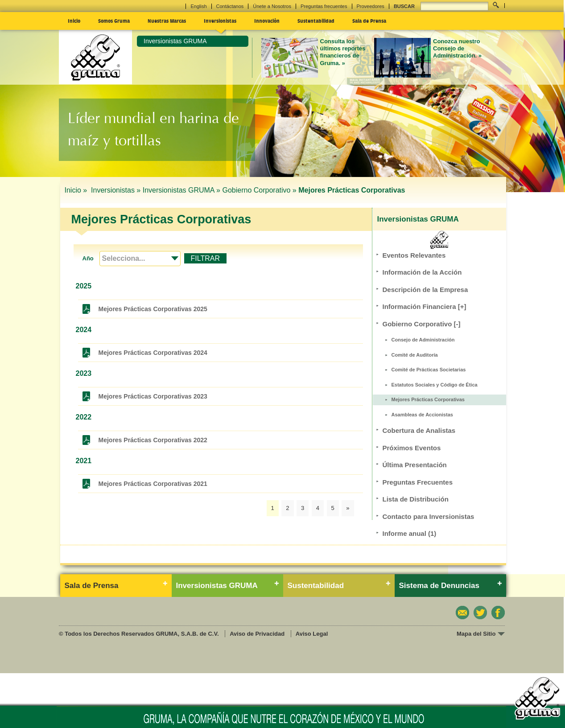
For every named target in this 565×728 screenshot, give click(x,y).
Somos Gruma (114, 21)
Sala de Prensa (369, 21)
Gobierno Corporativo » (259, 190)
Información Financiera (425, 306)
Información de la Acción (422, 272)
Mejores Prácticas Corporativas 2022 (153, 440)
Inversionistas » (116, 190)
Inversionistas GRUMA (175, 41)
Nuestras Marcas (167, 21)
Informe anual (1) (410, 533)
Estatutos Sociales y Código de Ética (435, 385)
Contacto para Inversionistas (429, 516)
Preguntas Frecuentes (418, 482)
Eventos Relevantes (414, 255)
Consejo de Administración (423, 340)
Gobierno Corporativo (422, 324)
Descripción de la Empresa (425, 290)
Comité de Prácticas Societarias (429, 370)
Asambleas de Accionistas (422, 415)
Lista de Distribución (416, 499)
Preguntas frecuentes (324, 6)
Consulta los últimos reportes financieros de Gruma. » (343, 52)
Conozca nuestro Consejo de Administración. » (457, 49)
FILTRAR (205, 258)
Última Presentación (415, 465)
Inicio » (77, 190)
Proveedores (371, 6)
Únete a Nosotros (272, 6)
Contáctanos (230, 6)
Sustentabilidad (316, 21)
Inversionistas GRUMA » (181, 190)
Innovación (267, 21)
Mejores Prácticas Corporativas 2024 (153, 353)
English (198, 6)
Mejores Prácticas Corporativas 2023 (153, 396)
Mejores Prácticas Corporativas (428, 399)
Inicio (74, 21)
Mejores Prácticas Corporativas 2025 (153, 309)
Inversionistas (220, 21)
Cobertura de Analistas (419, 430)
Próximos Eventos (412, 448)
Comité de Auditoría (415, 355)
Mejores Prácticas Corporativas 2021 (153, 484)
